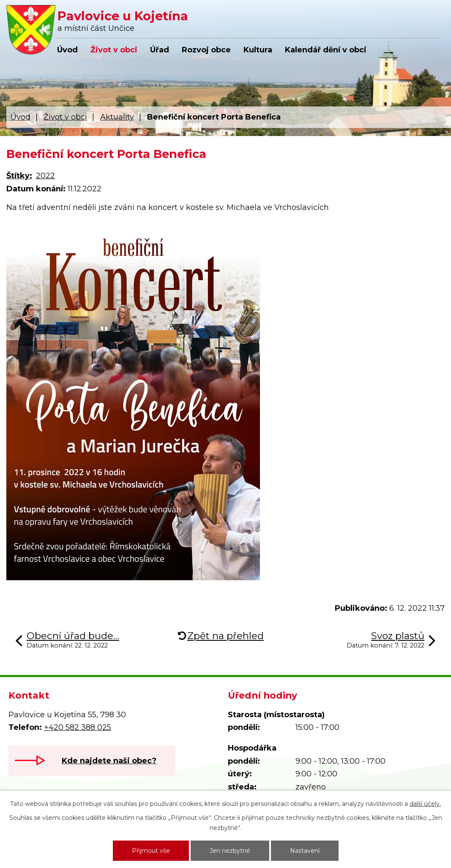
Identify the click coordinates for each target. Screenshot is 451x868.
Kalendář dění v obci (326, 50)
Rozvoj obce (206, 50)
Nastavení (305, 851)
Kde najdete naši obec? (109, 761)
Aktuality (117, 117)
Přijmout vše (151, 851)
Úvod (67, 50)
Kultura (258, 50)
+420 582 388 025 (78, 727)
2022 (45, 176)
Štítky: (19, 176)
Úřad (160, 50)
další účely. (425, 804)
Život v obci (114, 50)
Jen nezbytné (230, 851)
